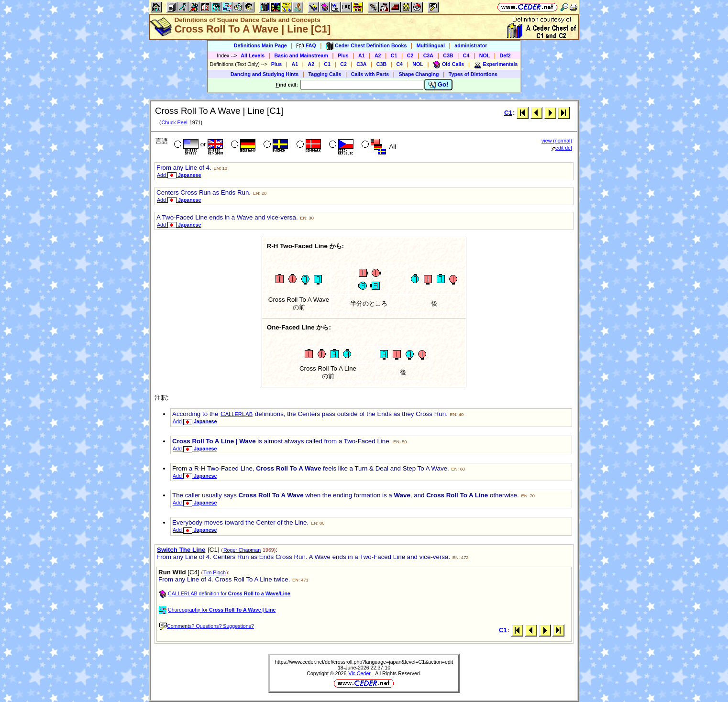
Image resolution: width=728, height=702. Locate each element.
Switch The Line (181, 550)
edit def (562, 148)
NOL (485, 55)
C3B (448, 55)
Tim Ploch (215, 572)
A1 (362, 55)
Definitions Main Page (260, 45)
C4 (466, 55)
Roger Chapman (242, 550)
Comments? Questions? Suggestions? (207, 626)
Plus (343, 55)
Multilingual (431, 45)
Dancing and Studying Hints (265, 74)
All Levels (253, 55)
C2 (410, 55)
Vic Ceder (359, 673)
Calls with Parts (370, 74)
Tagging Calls (325, 74)
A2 (378, 55)
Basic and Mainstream (301, 55)
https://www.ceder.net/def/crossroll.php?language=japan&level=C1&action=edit (364, 662)
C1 (394, 55)
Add (179, 175)
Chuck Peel (174, 122)
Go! (438, 85)
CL (237, 414)
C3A (428, 55)
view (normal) (557, 141)
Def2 (505, 55)
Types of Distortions (473, 74)
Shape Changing (419, 74)
